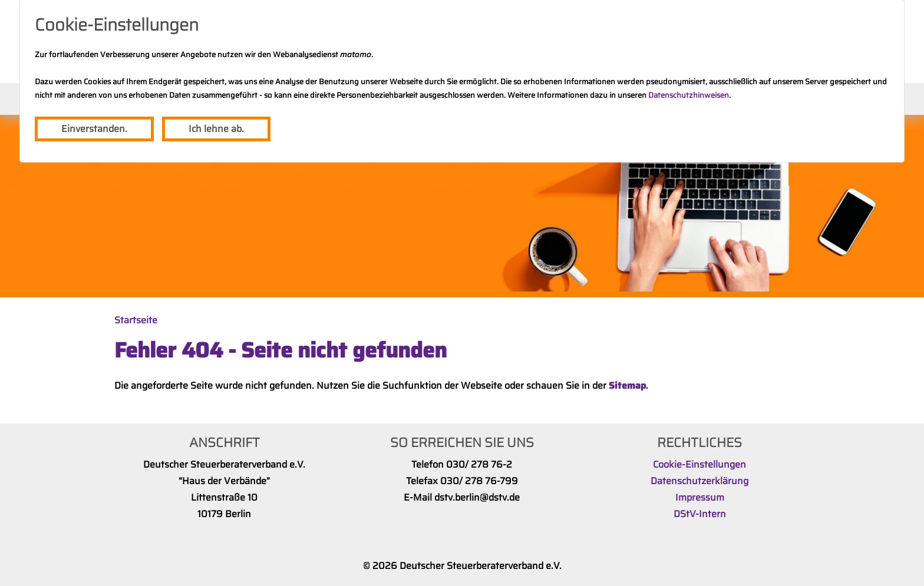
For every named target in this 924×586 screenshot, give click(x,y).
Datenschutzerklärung (699, 481)
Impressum (700, 497)
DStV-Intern (700, 514)
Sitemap (627, 385)
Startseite (136, 320)
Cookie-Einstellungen (699, 464)
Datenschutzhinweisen (689, 95)
